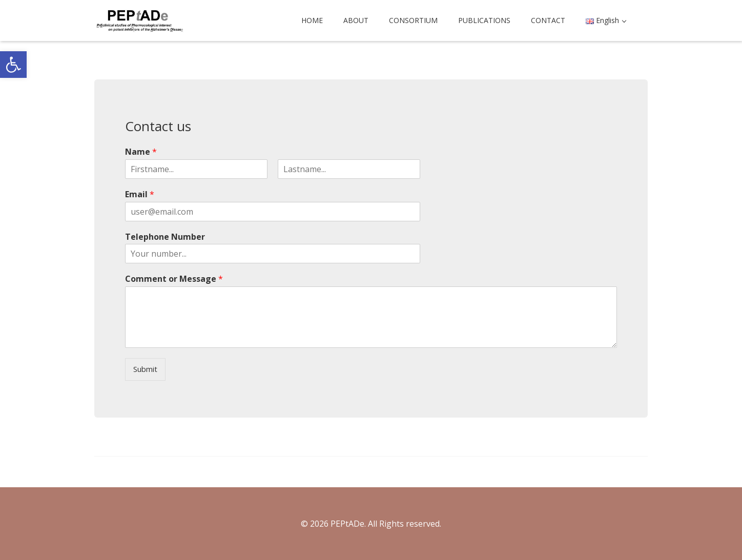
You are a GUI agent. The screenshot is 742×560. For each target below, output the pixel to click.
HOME (312, 20)
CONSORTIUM (413, 20)
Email (140, 194)
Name (141, 152)
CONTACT (548, 20)
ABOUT (356, 20)
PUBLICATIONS (484, 20)
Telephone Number (165, 237)
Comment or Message (174, 279)
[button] (13, 65)
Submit (145, 369)
